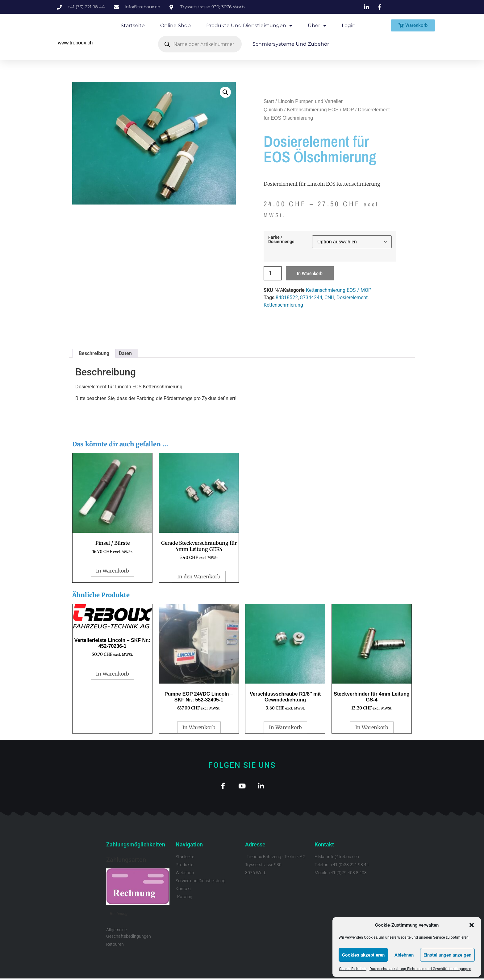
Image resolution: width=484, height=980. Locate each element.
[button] (472, 925)
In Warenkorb (310, 273)
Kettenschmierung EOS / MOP (321, 110)
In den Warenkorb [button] (199, 577)
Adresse (255, 846)
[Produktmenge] (273, 273)
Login (349, 25)
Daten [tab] (125, 353)
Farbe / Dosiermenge (281, 240)
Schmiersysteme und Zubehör (291, 44)
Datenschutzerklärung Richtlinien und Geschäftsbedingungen (420, 969)
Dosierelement (352, 298)
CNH (329, 298)
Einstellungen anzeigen (447, 955)
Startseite (133, 25)
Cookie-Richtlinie (353, 969)
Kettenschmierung (283, 305)
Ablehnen (404, 955)
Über (317, 26)
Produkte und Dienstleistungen (249, 26)
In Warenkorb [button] (113, 571)
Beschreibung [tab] (94, 353)
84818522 (287, 298)
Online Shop (175, 25)
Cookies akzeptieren (363, 955)
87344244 (311, 298)
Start (269, 101)
